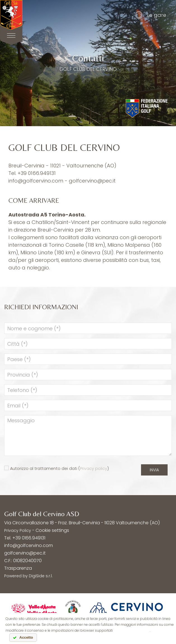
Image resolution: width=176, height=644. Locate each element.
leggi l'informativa (132, 630)
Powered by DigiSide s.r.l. (28, 576)
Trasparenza (18, 568)
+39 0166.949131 (37, 173)
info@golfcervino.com (36, 181)
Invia (154, 470)
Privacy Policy (18, 530)
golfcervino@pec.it (92, 181)
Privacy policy (94, 468)
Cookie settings (52, 530)
